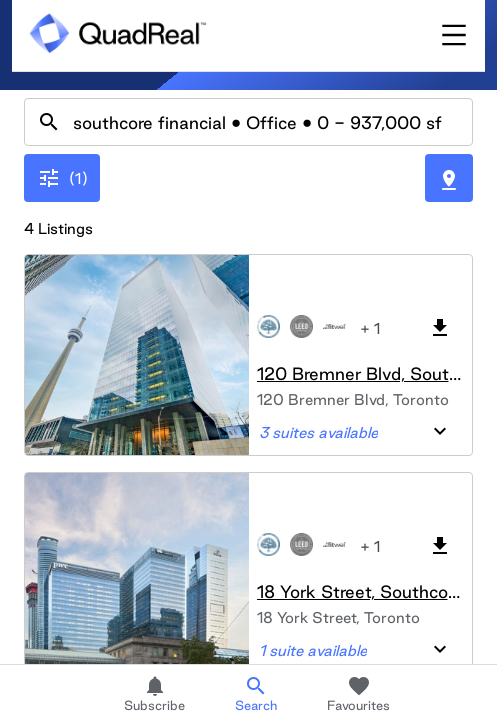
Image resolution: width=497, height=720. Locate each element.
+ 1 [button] (370, 328)
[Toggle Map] (449, 178)
